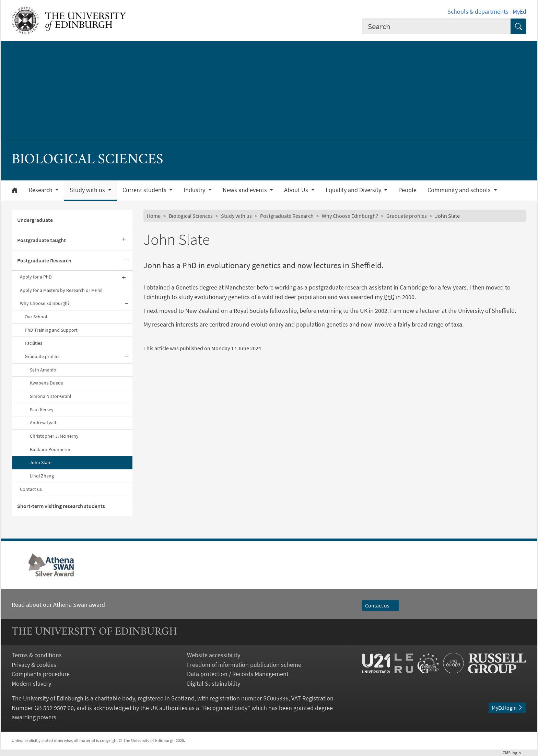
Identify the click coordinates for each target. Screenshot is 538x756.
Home (154, 216)
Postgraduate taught (42, 240)
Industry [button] (195, 190)
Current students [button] (145, 190)
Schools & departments (478, 11)
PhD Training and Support (51, 330)
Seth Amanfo (43, 370)
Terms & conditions (37, 655)
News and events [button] (245, 190)
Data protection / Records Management (238, 674)
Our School (36, 317)
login (514, 753)
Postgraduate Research (44, 260)
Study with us (236, 216)
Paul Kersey (42, 410)
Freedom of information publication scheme (244, 665)
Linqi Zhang (42, 476)
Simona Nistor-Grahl (51, 396)
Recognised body (225, 708)
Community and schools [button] (460, 190)
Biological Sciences (191, 216)
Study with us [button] (88, 190)
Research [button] (41, 190)
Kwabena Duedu (47, 383)
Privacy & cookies (34, 665)
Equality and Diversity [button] (354, 190)
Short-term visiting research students (61, 506)
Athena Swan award (79, 605)
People (407, 190)
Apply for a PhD (36, 277)
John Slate (40, 462)
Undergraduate (35, 220)
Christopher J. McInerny (54, 436)
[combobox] (436, 26)
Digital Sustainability (214, 683)
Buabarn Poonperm (50, 449)
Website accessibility (214, 655)
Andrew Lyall (43, 423)
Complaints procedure (41, 674)
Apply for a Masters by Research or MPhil (61, 290)
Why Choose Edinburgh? (45, 303)
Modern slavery (31, 683)
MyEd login (507, 708)
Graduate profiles (43, 356)
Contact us (31, 489)
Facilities (33, 343)
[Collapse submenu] (126, 261)
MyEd (519, 11)
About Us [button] (297, 190)
